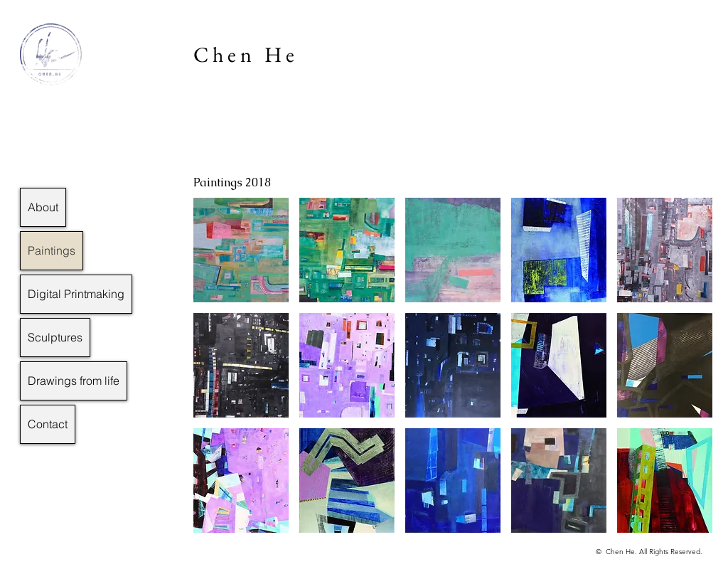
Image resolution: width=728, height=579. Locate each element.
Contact (48, 424)
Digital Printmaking (76, 294)
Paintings (52, 250)
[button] (241, 250)
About (43, 207)
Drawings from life (74, 381)
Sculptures (55, 337)
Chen (225, 54)
